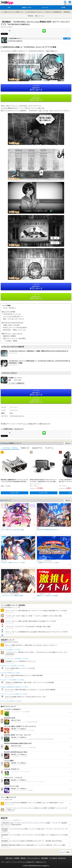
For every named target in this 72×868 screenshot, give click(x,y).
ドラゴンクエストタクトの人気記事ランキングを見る (15, 694)
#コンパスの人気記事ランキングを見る (11, 650)
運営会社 (23, 858)
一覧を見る (67, 443)
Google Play (36, 98)
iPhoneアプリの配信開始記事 (53, 12)
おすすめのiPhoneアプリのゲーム (34, 12)
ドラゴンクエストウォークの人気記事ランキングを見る (15, 659)
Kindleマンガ (25, 448)
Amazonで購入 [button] (15, 493)
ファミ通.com (53, 858)
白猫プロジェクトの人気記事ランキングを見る (13, 666)
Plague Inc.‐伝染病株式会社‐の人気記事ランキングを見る (15, 687)
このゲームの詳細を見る (17, 383)
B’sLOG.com (62, 858)
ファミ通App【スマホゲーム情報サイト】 (12, 12)
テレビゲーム (49, 448)
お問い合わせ (9, 858)
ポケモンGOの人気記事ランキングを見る (12, 701)
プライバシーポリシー (34, 858)
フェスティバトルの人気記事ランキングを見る (13, 680)
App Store (36, 88)
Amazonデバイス (37, 448)
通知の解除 (45, 858)
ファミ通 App (7, 3)
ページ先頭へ (67, 852)
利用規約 (17, 858)
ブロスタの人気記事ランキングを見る (11, 673)
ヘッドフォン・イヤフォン (10, 448)
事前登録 (30, 16)
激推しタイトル (40, 16)
